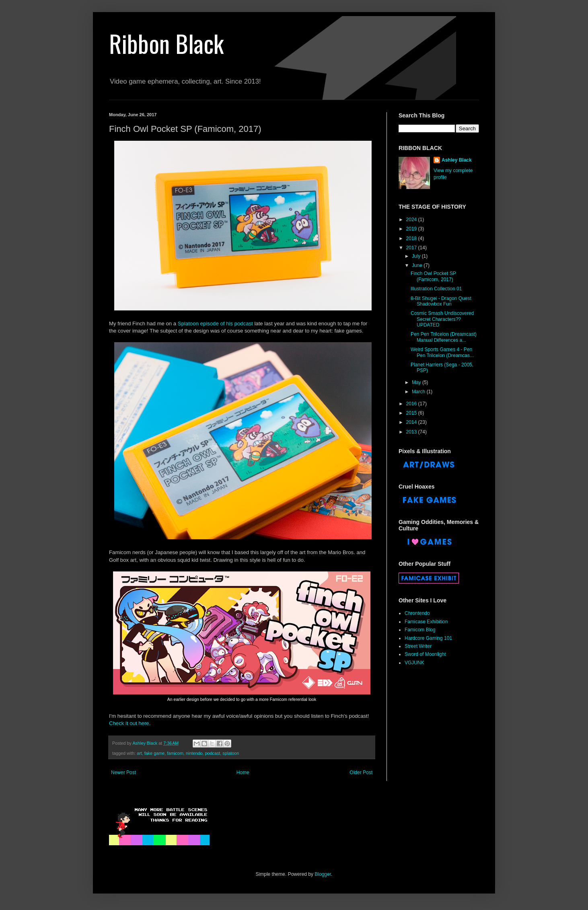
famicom (175, 753)
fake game (154, 753)
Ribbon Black (166, 43)
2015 (412, 413)
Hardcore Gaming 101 (428, 638)
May (417, 382)
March (419, 392)
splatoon (231, 753)
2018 (412, 238)
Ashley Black (457, 160)
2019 (412, 229)
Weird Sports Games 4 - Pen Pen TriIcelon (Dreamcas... (442, 352)
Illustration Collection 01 (436, 289)
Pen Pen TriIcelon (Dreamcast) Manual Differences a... (444, 337)
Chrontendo (417, 613)
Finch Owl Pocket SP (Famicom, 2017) (433, 276)
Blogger (323, 874)
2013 (412, 432)
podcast (213, 753)
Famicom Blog (420, 630)
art (139, 753)
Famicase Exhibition (426, 622)
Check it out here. (130, 723)
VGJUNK (414, 663)
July (417, 256)
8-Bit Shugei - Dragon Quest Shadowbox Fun (441, 301)
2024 (412, 220)
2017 (412, 248)
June (418, 265)
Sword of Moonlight (425, 654)
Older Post (361, 772)
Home (243, 772)
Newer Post (123, 772)
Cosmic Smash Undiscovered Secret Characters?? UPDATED (442, 319)
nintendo (194, 753)
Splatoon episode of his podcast (215, 324)
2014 (412, 422)
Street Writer (418, 646)
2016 (412, 404)
